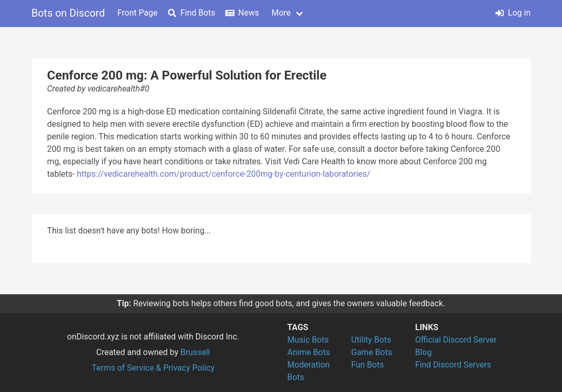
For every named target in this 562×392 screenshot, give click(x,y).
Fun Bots (368, 365)
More (281, 13)
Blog (424, 352)
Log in (513, 13)
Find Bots (192, 13)
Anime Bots (309, 352)
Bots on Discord (68, 13)
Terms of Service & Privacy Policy (153, 368)
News (242, 13)
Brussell (195, 352)
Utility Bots (371, 340)
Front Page (138, 13)
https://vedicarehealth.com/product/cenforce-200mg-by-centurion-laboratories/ (224, 174)
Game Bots (372, 352)
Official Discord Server (456, 340)
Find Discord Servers (453, 365)
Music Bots (308, 340)
